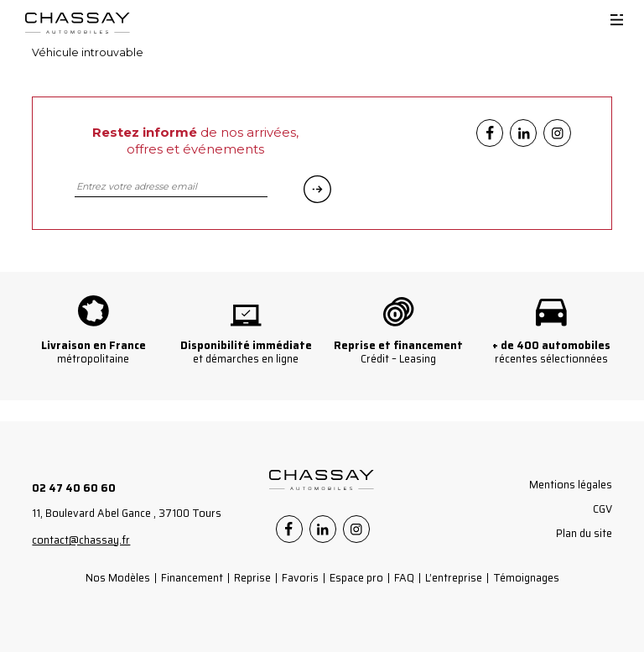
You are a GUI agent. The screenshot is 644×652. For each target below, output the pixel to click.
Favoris (300, 578)
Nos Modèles (118, 578)
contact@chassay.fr (81, 540)
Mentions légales (571, 485)
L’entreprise (454, 578)
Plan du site (584, 533)
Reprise (252, 578)
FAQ (404, 578)
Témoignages (526, 578)
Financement (192, 578)
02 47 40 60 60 (74, 488)
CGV (602, 509)
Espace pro (356, 578)
